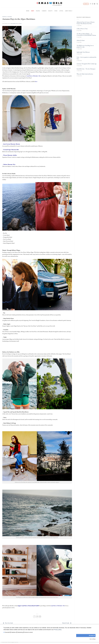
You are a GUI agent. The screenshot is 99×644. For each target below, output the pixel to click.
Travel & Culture (7, 17)
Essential (7, 632)
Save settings (93, 639)
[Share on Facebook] (34, 617)
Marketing (20, 632)
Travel (38, 11)
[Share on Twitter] (37, 617)
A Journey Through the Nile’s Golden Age (87, 64)
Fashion (44, 11)
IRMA (20, 24)
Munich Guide (67, 623)
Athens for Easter (81, 40)
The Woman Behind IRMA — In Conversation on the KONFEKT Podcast (86, 35)
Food (56, 11)
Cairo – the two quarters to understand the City (86, 58)
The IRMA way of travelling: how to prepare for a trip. (85, 46)
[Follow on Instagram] (92, 4)
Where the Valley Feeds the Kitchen (85, 74)
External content (29, 632)
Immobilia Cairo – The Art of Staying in (86, 69)
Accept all (92, 636)
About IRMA (69, 11)
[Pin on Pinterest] (40, 617)
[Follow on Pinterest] (95, 4)
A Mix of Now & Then (82, 29)
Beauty (50, 11)
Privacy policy (58, 630)
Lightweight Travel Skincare (83, 52)
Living (61, 11)
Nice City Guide (8, 623)
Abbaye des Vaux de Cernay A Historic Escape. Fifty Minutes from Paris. (86, 23)
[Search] (97, 4)
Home (28, 11)
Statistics (14, 632)
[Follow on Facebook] (90, 4)
